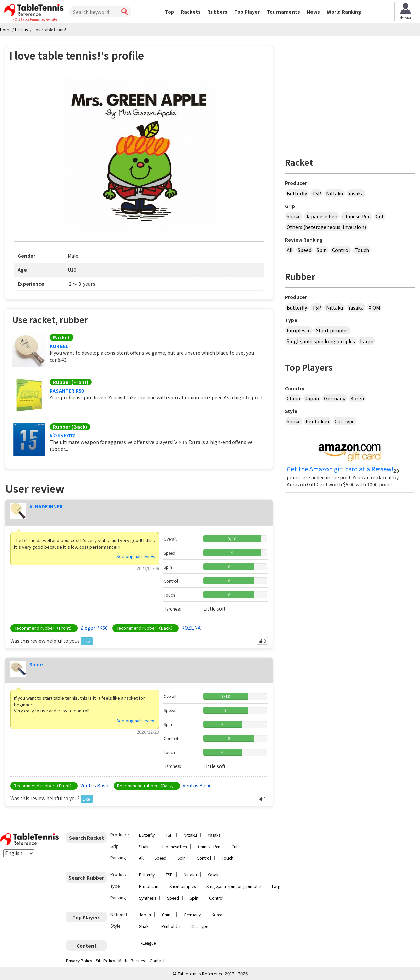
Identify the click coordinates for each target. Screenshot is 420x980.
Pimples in (299, 330)
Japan (312, 398)
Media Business (132, 960)
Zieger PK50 (94, 628)
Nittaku (335, 193)
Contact (157, 960)
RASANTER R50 (67, 391)
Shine (36, 664)
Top (170, 12)
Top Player (247, 12)
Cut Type (345, 421)
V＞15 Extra (63, 435)
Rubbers (217, 12)
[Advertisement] (350, 94)
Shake (294, 216)
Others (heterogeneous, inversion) (326, 227)
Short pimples (332, 330)
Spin (322, 250)
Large (367, 341)
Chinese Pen (357, 216)
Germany (335, 398)
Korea (357, 398)
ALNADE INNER (46, 506)
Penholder (318, 421)
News (313, 12)
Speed (305, 250)
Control (341, 250)
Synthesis (148, 898)
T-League (147, 943)
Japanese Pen (322, 216)
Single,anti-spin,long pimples (321, 341)
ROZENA (191, 628)
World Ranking (344, 12)
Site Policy (105, 960)
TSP (317, 193)
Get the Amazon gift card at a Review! (340, 469)
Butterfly (297, 193)
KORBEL (59, 346)
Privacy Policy (79, 960)
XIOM (374, 307)
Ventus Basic (95, 785)
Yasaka (356, 193)
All (290, 250)
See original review (136, 556)
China (293, 398)
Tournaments (283, 12)
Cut (380, 216)
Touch (362, 250)
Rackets (191, 12)
